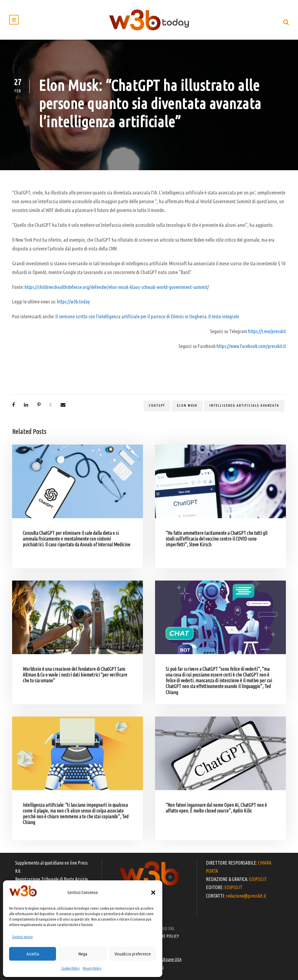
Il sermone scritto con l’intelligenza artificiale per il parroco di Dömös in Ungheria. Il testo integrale (147, 316)
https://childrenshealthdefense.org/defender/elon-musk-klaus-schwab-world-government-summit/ (117, 287)
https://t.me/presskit (267, 331)
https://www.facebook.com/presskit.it (251, 346)
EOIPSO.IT (258, 879)
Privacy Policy (92, 968)
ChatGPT (157, 406)
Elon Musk (187, 406)
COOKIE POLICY (166, 936)
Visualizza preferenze (133, 954)
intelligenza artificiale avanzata (244, 406)
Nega (83, 954)
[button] (153, 892)
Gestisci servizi (22, 937)
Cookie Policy (70, 968)
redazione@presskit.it (246, 896)
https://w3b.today (73, 301)
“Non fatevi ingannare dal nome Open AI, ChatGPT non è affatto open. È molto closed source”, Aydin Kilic (216, 808)
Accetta (33, 954)
